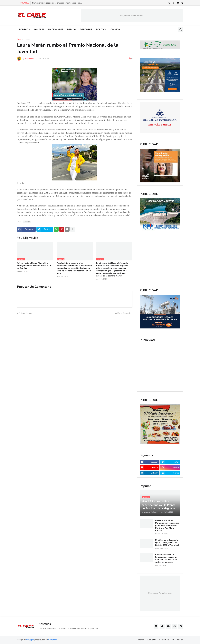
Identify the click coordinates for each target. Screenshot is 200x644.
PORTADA (25, 30)
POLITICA (101, 30)
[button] (181, 30)
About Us (151, 640)
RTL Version (178, 640)
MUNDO (72, 30)
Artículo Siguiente (123, 313)
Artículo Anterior (26, 313)
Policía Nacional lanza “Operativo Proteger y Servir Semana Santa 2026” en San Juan (35, 266)
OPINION (115, 30)
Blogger (30, 640)
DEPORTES (86, 30)
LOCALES (39, 30)
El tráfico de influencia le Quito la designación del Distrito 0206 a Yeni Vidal (167, 543)
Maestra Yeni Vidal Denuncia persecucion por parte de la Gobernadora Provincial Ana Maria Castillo (167, 526)
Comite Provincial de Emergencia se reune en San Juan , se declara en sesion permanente (166, 558)
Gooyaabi (52, 640)
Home (141, 640)
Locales (27, 39)
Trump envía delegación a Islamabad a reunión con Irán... (57, 3)
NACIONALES (56, 30)
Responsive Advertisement (132, 15)
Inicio (19, 39)
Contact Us (164, 640)
